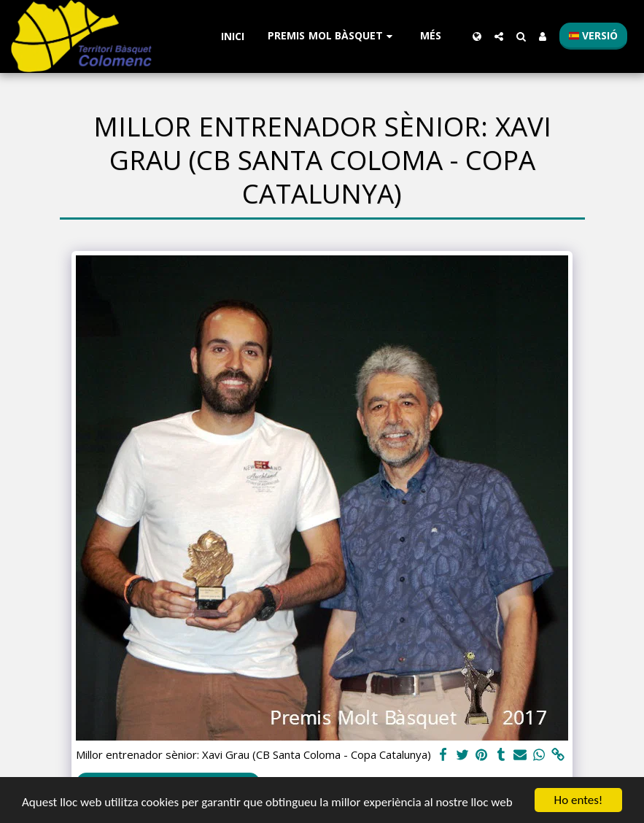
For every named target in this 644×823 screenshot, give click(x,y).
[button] (332, 36)
